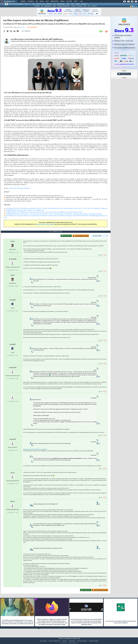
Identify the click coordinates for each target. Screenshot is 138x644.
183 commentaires (32, 28)
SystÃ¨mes (84, 4)
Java (44, 4)
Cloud (26, 4)
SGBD (68, 4)
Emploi (62, 1)
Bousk (13, 505)
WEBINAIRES (48, 6)
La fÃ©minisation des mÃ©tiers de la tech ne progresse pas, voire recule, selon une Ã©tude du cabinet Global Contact (44, 213)
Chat (47, 1)
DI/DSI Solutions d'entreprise (16, 4)
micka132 (13, 443)
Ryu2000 (13, 303)
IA (30, 4)
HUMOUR (94, 6)
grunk (13, 245)
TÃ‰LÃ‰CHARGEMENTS (63, 6)
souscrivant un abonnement (45, 225)
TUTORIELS (37, 6)
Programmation (61, 4)
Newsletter (54, 1)
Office (73, 4)
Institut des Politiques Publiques (20, 189)
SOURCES (74, 6)
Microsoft (39, 4)
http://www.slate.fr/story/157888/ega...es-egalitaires (35, 453)
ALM (33, 4)
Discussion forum (124, 74)
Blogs (42, 1)
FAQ (37, 1)
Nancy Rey (22, 28)
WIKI (85, 6)
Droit (76, 1)
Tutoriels (30, 1)
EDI (55, 4)
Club (81, 1)
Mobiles (78, 4)
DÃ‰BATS (80, 6)
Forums (23, 1)
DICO (89, 6)
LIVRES (54, 6)
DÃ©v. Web (49, 4)
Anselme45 (13, 262)
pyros (13, 476)
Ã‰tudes (69, 1)
